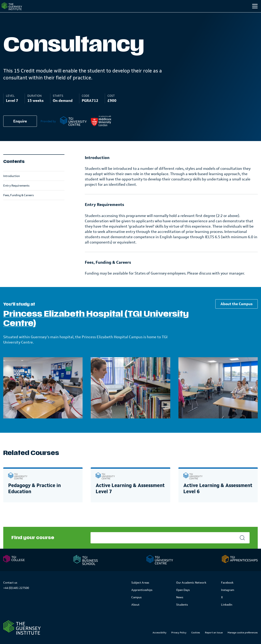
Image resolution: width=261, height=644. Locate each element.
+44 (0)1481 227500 (16, 588)
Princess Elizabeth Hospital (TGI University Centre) (96, 327)
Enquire (20, 129)
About (135, 605)
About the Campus (237, 312)
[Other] (235, 14)
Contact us (10, 583)
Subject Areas (140, 583)
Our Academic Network (191, 583)
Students (213, 14)
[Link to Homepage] (22, 627)
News (180, 597)
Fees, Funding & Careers (18, 203)
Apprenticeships (142, 590)
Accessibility (159, 633)
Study (160, 14)
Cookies (196, 633)
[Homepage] (19, 10)
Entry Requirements (16, 194)
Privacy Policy (179, 633)
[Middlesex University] (101, 129)
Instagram (228, 590)
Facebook (227, 583)
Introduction (12, 184)
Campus (185, 14)
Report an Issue (214, 633)
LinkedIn (227, 605)
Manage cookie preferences (243, 633)
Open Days (183, 590)
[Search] (250, 14)
